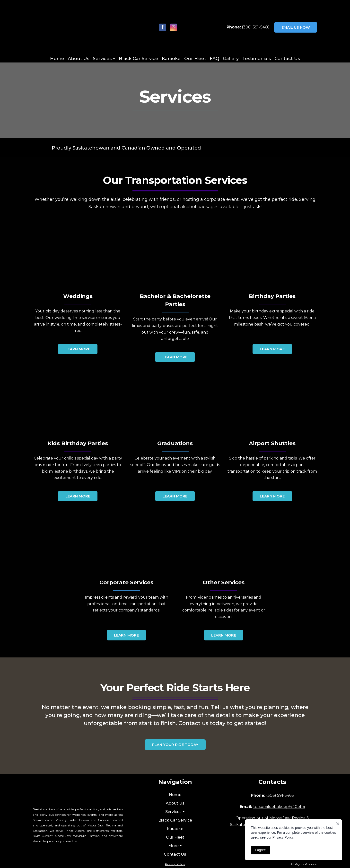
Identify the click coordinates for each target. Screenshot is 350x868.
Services (102, 59)
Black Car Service (139, 59)
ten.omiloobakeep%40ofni (279, 807)
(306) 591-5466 (256, 27)
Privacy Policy (175, 864)
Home (57, 59)
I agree (261, 850)
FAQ (214, 59)
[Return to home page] (65, 27)
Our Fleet (195, 59)
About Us (79, 59)
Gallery (231, 59)
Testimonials (257, 59)
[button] (163, 27)
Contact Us (287, 59)
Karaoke (171, 59)
